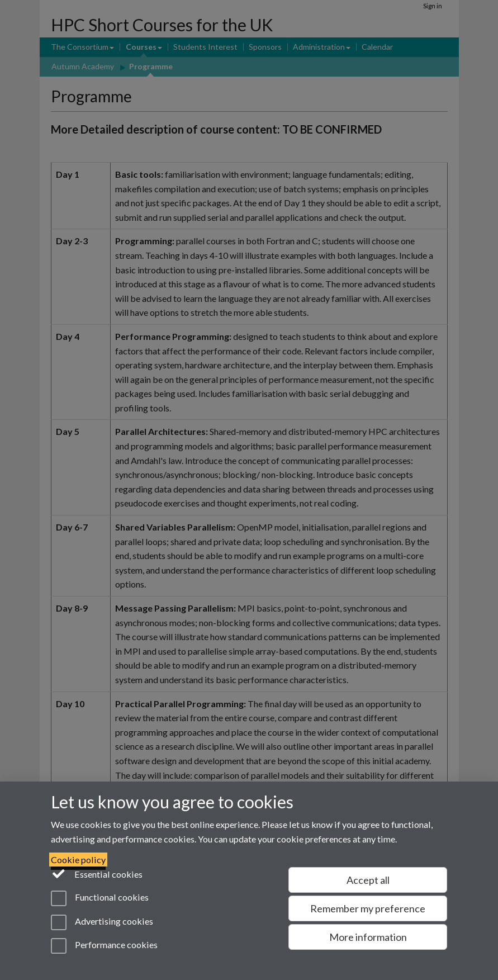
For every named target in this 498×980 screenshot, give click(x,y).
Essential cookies (97, 873)
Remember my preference (368, 908)
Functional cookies (100, 898)
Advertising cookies (102, 922)
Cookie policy (78, 860)
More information (368, 937)
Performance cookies (104, 946)
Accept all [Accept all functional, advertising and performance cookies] (368, 880)
